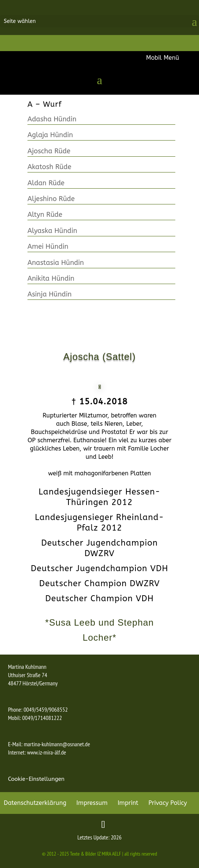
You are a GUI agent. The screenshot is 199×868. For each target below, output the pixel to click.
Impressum (92, 803)
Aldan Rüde (46, 183)
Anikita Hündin (51, 278)
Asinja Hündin (49, 294)
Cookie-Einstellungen (36, 779)
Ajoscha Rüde (49, 151)
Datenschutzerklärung (35, 803)
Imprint (128, 803)
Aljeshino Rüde (51, 199)
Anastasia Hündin (56, 263)
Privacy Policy (168, 803)
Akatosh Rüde (49, 167)
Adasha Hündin (52, 119)
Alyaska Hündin (52, 231)
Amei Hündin (48, 246)
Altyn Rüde (45, 215)
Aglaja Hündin (50, 135)
